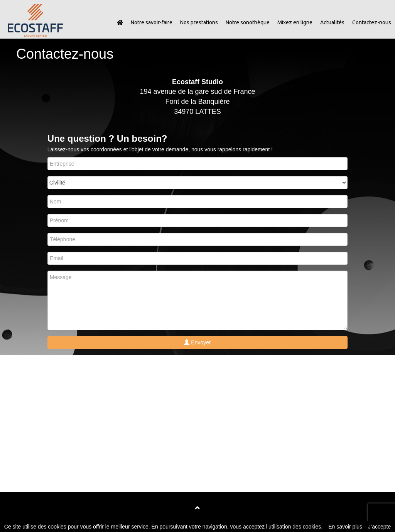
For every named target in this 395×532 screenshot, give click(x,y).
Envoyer (197, 342)
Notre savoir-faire (152, 22)
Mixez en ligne (295, 22)
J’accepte (379, 527)
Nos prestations (199, 22)
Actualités (332, 22)
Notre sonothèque (248, 22)
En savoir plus (345, 527)
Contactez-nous (372, 22)
